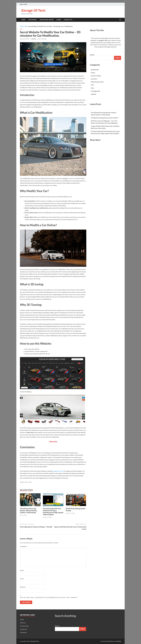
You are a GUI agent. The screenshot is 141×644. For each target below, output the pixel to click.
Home (23, 20)
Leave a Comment (42, 39)
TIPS (26, 26)
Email (22, 579)
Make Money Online (46, 20)
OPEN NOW (53, 441)
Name (22, 571)
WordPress (111, 641)
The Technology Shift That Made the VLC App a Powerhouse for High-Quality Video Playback (53, 512)
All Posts (23, 623)
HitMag (119, 641)
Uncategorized (95, 91)
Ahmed (34, 39)
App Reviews (32, 20)
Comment (24, 547)
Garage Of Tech (33, 10)
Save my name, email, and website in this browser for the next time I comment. (49, 598)
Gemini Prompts (96, 76)
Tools (92, 88)
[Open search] (120, 20)
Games (59, 20)
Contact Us (68, 20)
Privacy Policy (24, 626)
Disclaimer (23, 632)
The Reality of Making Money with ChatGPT (104, 118)
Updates (93, 94)
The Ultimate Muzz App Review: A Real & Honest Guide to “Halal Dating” (28, 511)
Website (23, 587)
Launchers (94, 79)
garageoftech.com (58, 471)
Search (92, 55)
